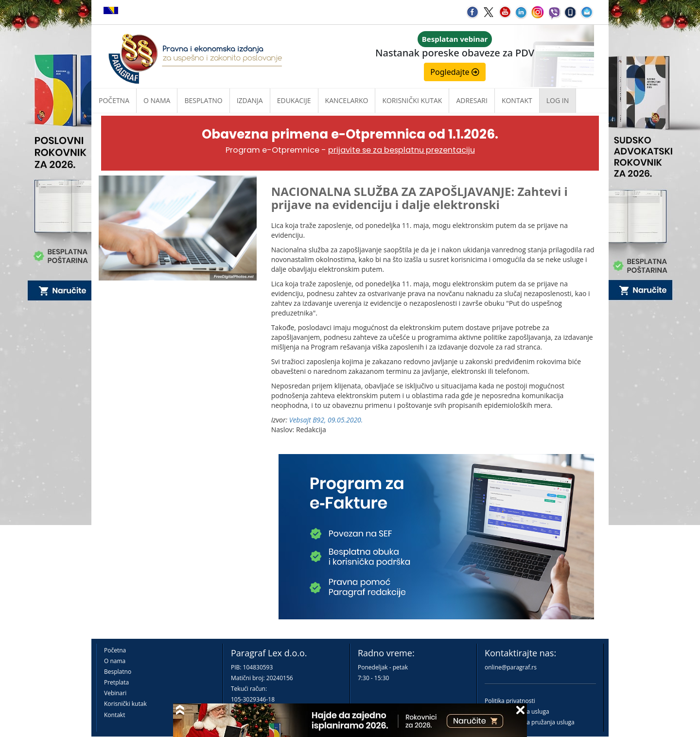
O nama (157, 100)
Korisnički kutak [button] (412, 100)
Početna (114, 100)
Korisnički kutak (125, 704)
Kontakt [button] (517, 100)
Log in (558, 100)
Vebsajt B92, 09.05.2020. (326, 420)
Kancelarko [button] (347, 100)
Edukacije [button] (294, 100)
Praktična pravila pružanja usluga (530, 722)
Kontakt (114, 715)
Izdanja (250, 100)
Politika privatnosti (510, 701)
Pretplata (116, 682)
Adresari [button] (472, 100)
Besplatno (203, 100)
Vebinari (115, 693)
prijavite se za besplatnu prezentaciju (402, 150)
